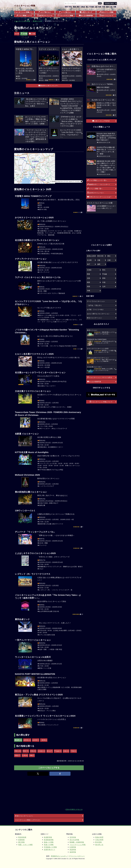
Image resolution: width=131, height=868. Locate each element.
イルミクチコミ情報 (65, 15)
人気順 (32, 34)
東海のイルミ (38, 21)
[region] (49, 168)
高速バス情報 (49, 845)
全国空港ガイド (50, 850)
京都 (109, 260)
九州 (111, 7)
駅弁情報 (99, 842)
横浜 (109, 256)
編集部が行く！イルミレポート (99, 184)
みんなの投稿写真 (86, 15)
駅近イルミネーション (95, 318)
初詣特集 (73, 850)
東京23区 (100, 256)
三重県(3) (44, 740)
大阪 (99, 260)
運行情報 (21, 842)
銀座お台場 (91, 256)
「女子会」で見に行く (95, 305)
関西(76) (26, 751)
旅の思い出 (99, 845)
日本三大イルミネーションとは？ (99, 197)
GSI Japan (69, 181)
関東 (74, 7)
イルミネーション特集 (25, 6)
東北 (87, 7)
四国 (107, 7)
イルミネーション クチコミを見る (100, 377)
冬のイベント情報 (106, 12)
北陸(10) (66, 751)
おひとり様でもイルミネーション (98, 314)
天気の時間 (99, 840)
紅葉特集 (73, 847)
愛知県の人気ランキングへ (48, 86)
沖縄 (115, 7)
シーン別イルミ (65, 12)
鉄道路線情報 (49, 840)
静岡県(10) (27, 740)
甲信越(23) (58, 751)
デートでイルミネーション (96, 301)
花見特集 (73, 837)
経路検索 (21, 840)
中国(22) (74, 751)
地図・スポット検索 (25, 845)
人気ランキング (86, 12)
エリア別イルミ (45, 12)
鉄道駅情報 (48, 837)
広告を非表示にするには (74, 809)
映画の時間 (99, 837)
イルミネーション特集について (101, 402)
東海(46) (33, 751)
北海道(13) (41, 751)
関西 (78, 7)
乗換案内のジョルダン (59, 856)
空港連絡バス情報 (50, 847)
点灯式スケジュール (45, 15)
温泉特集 (73, 852)
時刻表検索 (22, 837)
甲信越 (92, 7)
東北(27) (50, 751)
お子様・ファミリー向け (95, 310)
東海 (100, 7)
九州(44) (25, 755)
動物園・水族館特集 (77, 842)
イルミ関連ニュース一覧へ (97, 180)
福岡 (99, 264)
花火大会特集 (74, 840)
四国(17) (17, 755)
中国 (104, 7)
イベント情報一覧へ (95, 188)
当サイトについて (106, 15)
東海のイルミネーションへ (24, 816)
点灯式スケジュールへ (96, 193)
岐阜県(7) (36, 740)
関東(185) (18, 751)
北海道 (83, 7)
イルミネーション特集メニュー (24, 12)
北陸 (96, 7)
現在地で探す (110, 3)
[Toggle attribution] (81, 181)
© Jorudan (77, 181)
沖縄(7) (32, 755)
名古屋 (17, 34)
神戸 (89, 264)
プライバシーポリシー (77, 856)
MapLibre (60, 181)
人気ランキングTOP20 (101, 121)
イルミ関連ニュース (24, 15)
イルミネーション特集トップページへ (28, 820)
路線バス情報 (49, 842)
